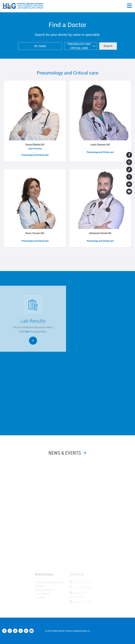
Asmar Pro (86, 633)
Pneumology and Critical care (68, 73)
